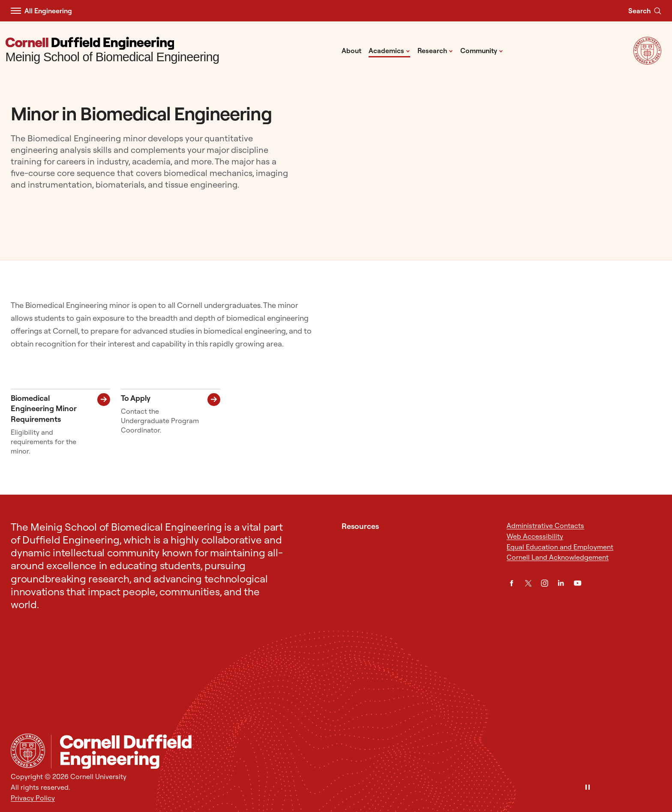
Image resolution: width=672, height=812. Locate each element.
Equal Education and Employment (560, 547)
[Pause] (588, 788)
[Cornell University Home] (28, 751)
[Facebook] (511, 583)
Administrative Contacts (545, 525)
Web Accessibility (535, 536)
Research (435, 50)
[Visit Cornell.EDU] (647, 62)
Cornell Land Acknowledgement (558, 557)
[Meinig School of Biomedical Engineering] (112, 51)
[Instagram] (544, 583)
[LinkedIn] (561, 583)
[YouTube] (577, 583)
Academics (389, 50)
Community (482, 50)
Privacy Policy (33, 798)
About (351, 51)
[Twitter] (528, 583)
